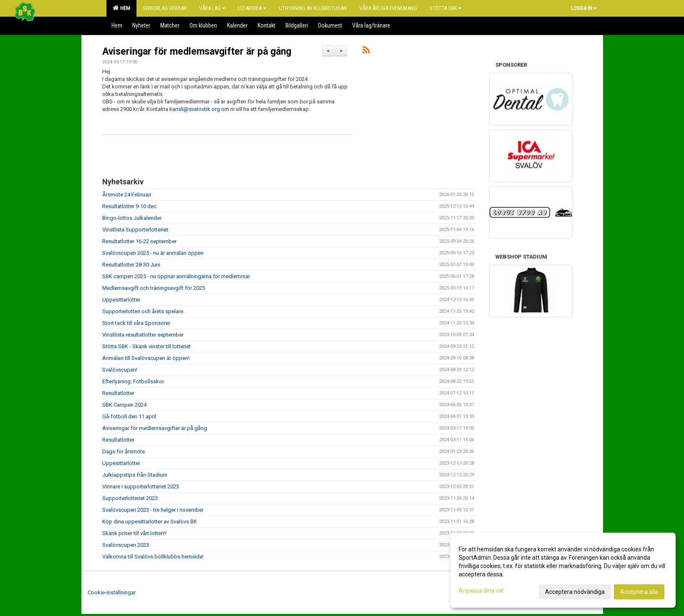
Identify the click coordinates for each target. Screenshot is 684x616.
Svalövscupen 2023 (126, 545)
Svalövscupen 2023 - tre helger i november (153, 510)
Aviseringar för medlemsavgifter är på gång (197, 52)
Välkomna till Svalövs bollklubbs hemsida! (153, 557)
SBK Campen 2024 (124, 405)
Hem (121, 8)
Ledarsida (252, 8)
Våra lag (212, 8)
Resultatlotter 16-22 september (139, 241)
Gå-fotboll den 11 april (129, 416)
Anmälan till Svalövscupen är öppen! (146, 358)
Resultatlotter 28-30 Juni (131, 265)
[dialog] (563, 570)
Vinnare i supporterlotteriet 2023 (141, 487)
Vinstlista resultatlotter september (143, 335)
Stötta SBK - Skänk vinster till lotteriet (146, 346)
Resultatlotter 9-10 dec (129, 206)
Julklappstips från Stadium (135, 475)
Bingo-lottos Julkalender (132, 218)
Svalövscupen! (120, 370)
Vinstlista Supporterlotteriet (135, 230)
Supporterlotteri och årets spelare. (143, 311)
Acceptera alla (639, 592)
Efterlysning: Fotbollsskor (133, 381)
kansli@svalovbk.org (195, 109)
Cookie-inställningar (112, 592)
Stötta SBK (445, 8)
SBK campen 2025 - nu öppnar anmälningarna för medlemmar (176, 276)
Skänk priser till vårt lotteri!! (134, 533)
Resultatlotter (118, 393)
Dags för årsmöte (124, 451)
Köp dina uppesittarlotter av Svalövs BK (150, 522)
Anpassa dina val (481, 591)
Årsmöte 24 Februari (127, 195)
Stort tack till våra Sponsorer (136, 323)
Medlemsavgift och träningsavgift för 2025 (154, 288)
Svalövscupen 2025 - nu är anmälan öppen (153, 253)
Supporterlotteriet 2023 (130, 498)
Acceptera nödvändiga (575, 592)
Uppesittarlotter (121, 300)
